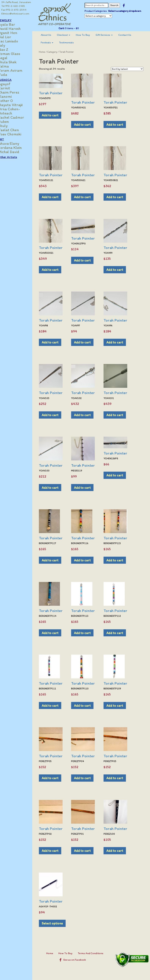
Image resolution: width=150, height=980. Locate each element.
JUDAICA (11, 80)
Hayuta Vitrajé (17, 105)
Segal (9, 58)
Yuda (9, 75)
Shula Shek (14, 62)
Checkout (69, 35)
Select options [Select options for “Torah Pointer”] (58, 923)
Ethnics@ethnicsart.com (15, 14)
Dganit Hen (14, 33)
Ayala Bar (13, 24)
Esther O (12, 101)
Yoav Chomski (16, 134)
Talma (10, 66)
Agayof (11, 84)
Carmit (11, 88)
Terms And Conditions (94, 953)
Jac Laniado (15, 41)
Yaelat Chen (15, 130)
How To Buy (89, 35)
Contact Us (130, 35)
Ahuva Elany (15, 143)
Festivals (53, 43)
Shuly (9, 126)
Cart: (65, 28)
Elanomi (11, 96)
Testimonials (72, 43)
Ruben (10, 122)
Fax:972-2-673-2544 (14, 10)
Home (48, 52)
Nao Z (10, 49)
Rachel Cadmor (18, 117)
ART (7, 139)
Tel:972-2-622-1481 (13, 6)
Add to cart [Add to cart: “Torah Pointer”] (56, 115)
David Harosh (16, 29)
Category (58, 52)
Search (118, 5)
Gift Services (110, 35)
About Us (52, 35)
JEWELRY (11, 20)
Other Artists (14, 157)
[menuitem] (52, 35)
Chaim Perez (15, 92)
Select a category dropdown (104, 15)
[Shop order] (127, 69)
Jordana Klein (16, 148)
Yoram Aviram (17, 70)
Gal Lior (11, 37)
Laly (8, 45)
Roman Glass (16, 54)
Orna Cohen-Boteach (16, 111)
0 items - (75, 28)
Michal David (15, 152)
